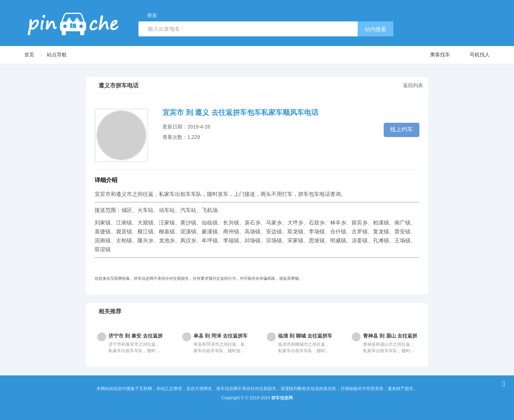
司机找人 (473, 55)
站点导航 (57, 55)
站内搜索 (376, 29)
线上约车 (402, 129)
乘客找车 (433, 55)
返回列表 (413, 85)
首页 (29, 55)
